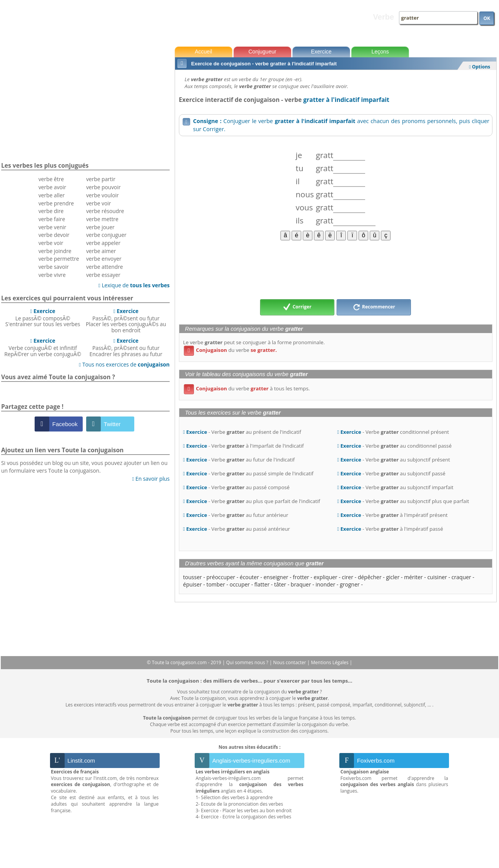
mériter (413, 577)
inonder (325, 584)
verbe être (51, 179)
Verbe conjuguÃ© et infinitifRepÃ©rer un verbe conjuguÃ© (43, 347)
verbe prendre (56, 203)
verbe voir (51, 243)
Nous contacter (290, 662)
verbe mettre (102, 219)
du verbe (230, 350)
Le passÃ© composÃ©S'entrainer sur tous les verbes (43, 318)
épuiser (193, 584)
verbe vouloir (103, 195)
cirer (348, 577)
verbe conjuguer (106, 235)
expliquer (325, 577)
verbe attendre (105, 267)
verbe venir (52, 227)
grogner (350, 584)
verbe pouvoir (103, 187)
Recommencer (374, 307)
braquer (301, 584)
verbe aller (52, 195)
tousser (193, 577)
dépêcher (370, 577)
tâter (280, 584)
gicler (393, 577)
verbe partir (101, 179)
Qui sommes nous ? (248, 662)
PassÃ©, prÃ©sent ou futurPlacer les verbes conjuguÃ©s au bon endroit (126, 321)
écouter (249, 577)
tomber (216, 584)
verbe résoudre (105, 211)
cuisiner (437, 577)
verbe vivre (52, 275)
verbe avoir (52, 187)
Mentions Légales (330, 662)
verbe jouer (100, 227)
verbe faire (52, 219)
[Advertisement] (336, 269)
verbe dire (51, 211)
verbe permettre (59, 259)
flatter (262, 584)
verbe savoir (54, 267)
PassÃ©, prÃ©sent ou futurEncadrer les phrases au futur (126, 347)
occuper (240, 584)
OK (487, 18)
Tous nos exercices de (124, 364)
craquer (461, 577)
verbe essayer (103, 275)
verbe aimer (101, 251)
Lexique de (134, 285)
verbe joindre (55, 251)
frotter (301, 577)
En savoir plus (151, 479)
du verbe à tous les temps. (247, 388)
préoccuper (221, 577)
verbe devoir (54, 235)
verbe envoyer (104, 259)
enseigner (276, 577)
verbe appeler (103, 243)
